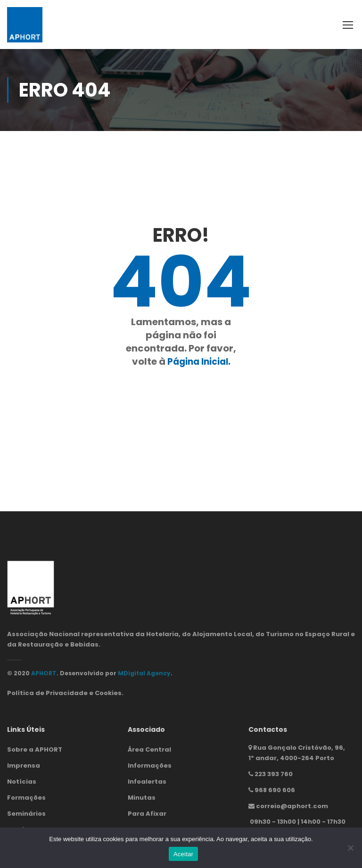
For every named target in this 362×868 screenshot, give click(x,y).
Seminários (26, 814)
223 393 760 (274, 774)
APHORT (44, 673)
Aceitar (183, 854)
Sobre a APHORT (35, 749)
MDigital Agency (144, 673)
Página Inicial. (199, 361)
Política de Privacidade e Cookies (64, 693)
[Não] (350, 848)
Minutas (142, 798)
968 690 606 (275, 790)
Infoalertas (147, 782)
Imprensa (24, 766)
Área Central (149, 749)
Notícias (22, 782)
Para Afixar (147, 814)
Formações (26, 798)
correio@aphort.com (292, 806)
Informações (150, 766)
